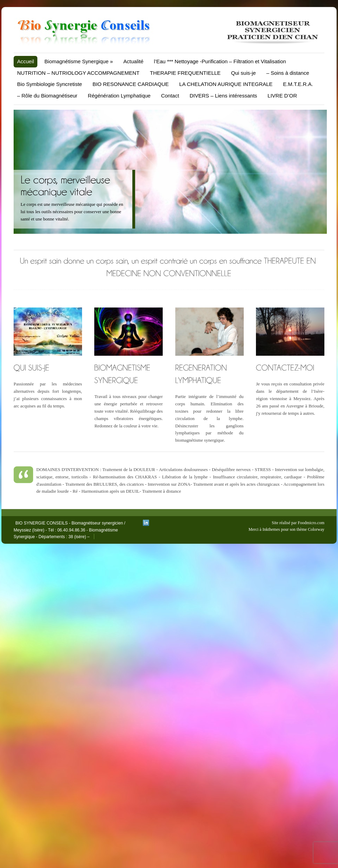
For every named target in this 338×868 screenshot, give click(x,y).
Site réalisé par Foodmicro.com (298, 523)
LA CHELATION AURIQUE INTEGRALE (226, 84)
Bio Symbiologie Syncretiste (50, 84)
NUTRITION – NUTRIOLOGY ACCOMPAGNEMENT (78, 73)
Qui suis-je (244, 73)
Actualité (133, 61)
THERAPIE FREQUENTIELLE (185, 73)
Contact (170, 96)
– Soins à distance (288, 73)
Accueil (25, 61)
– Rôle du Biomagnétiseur (47, 96)
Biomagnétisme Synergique (79, 61)
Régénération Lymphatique (119, 96)
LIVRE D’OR (282, 96)
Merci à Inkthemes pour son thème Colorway (286, 529)
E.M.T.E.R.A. (298, 84)
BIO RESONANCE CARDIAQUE (131, 84)
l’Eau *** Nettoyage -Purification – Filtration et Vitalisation (220, 61)
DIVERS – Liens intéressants (223, 96)
